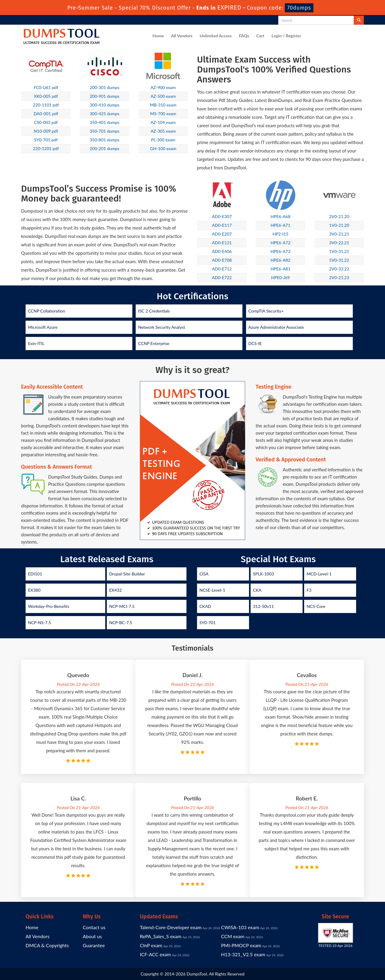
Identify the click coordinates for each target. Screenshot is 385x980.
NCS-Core (316, 606)
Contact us (94, 927)
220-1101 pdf (46, 105)
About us (92, 936)
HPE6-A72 (280, 243)
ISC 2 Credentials (154, 311)
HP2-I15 (280, 234)
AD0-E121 (222, 243)
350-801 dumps (105, 140)
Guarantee (94, 945)
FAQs (244, 36)
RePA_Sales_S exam (161, 936)
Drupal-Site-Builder (127, 574)
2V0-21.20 (339, 216)
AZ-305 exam (163, 131)
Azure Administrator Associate (276, 327)
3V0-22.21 (339, 243)
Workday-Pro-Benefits (49, 606)
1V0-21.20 (339, 225)
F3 (309, 590)
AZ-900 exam (163, 87)
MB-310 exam (163, 105)
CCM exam (233, 936)
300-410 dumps (105, 105)
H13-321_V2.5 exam (243, 954)
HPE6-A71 (280, 225)
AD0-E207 (222, 234)
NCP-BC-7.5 (121, 623)
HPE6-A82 (280, 260)
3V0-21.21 (339, 234)
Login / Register (286, 36)
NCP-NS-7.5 (39, 623)
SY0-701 (208, 623)
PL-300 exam (163, 140)
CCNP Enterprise (154, 343)
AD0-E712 (222, 269)
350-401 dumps (105, 122)
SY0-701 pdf (46, 140)
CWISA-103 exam (240, 927)
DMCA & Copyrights (47, 945)
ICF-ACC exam (155, 954)
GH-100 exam (163, 148)
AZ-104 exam (163, 122)
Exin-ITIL (36, 343)
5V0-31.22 (339, 260)
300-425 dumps (105, 114)
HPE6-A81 (280, 269)
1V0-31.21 (339, 251)
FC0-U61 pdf (46, 87)
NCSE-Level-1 (212, 590)
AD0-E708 (222, 260)
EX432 (115, 590)
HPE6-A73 (280, 251)
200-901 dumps (105, 96)
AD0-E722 (222, 277)
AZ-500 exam (163, 96)
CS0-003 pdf (46, 122)
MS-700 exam (163, 114)
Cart (260, 36)
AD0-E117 (222, 225)
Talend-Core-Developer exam (171, 927)
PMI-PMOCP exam (241, 945)
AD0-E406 (222, 251)
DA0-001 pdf (46, 114)
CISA (204, 574)
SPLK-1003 (263, 574)
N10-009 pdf (46, 131)
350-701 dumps (105, 131)
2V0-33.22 (339, 269)
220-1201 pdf (46, 148)
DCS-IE (255, 343)
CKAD (205, 606)
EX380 (34, 590)
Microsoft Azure (43, 327)
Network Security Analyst (162, 327)
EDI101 (35, 574)
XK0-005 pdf (46, 96)
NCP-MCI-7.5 (122, 606)
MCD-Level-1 (319, 574)
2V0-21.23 (339, 277)
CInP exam (151, 945)
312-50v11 (263, 606)
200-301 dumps (105, 87)
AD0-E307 (222, 216)
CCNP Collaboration (47, 311)
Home (158, 36)
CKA (257, 590)
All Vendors (182, 36)
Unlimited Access (216, 36)
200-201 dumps (105, 148)
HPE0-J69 (281, 277)
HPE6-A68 (280, 216)
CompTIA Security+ (266, 311)
